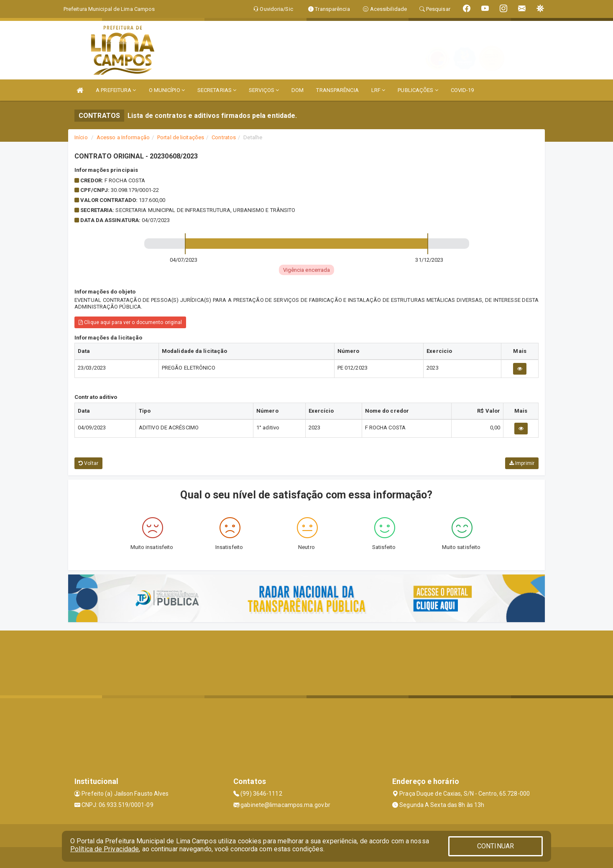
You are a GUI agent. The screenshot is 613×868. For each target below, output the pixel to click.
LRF (378, 90)
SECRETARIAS (217, 90)
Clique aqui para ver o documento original (130, 322)
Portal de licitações (181, 137)
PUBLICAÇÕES (418, 90)
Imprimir (522, 463)
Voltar (88, 463)
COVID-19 (462, 90)
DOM (298, 90)
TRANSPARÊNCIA (337, 90)
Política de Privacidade (105, 849)
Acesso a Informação (123, 137)
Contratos (224, 137)
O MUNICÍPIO (167, 90)
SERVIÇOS (264, 90)
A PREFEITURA (116, 90)
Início (81, 137)
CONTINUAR (496, 846)
